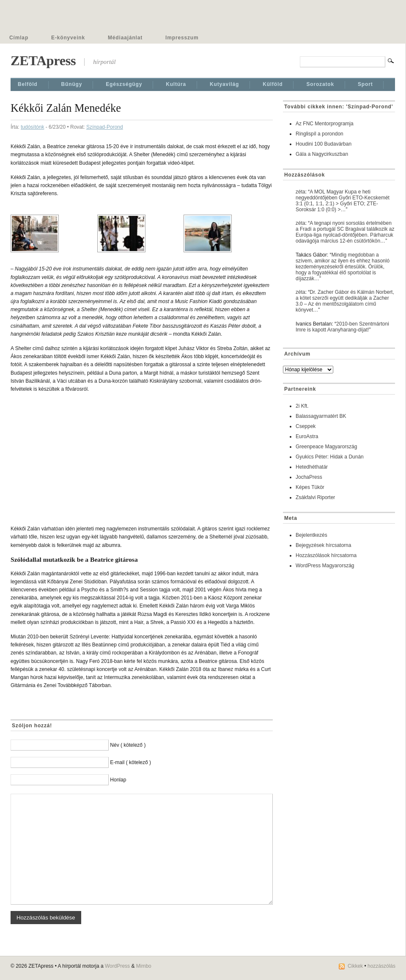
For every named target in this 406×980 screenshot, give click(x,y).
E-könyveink (68, 38)
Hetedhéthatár (312, 467)
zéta (300, 192)
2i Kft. (302, 406)
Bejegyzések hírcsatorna (323, 545)
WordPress (117, 966)
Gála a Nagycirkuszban (322, 154)
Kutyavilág (224, 84)
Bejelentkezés (311, 535)
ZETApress (43, 61)
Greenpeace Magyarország (326, 447)
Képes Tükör (310, 487)
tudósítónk (32, 127)
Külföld (273, 84)
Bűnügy (72, 84)
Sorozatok (320, 84)
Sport (365, 84)
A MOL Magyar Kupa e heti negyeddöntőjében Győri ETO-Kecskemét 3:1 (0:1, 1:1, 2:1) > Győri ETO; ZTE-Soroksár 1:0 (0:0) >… (343, 201)
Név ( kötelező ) (128, 745)
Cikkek (355, 966)
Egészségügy (124, 84)
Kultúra (176, 84)
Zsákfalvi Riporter (315, 497)
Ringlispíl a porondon (320, 134)
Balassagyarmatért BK (321, 416)
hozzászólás (381, 966)
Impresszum (182, 38)
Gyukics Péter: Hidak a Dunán (330, 457)
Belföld (28, 84)
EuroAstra (307, 436)
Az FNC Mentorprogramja (325, 124)
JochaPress (309, 477)
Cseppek (306, 426)
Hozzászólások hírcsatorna (326, 555)
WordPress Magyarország (325, 566)
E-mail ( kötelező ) (130, 762)
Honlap (118, 780)
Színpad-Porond (105, 127)
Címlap (19, 38)
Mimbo (144, 966)
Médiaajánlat (125, 38)
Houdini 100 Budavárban (324, 144)
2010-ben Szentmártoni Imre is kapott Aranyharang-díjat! (342, 327)
